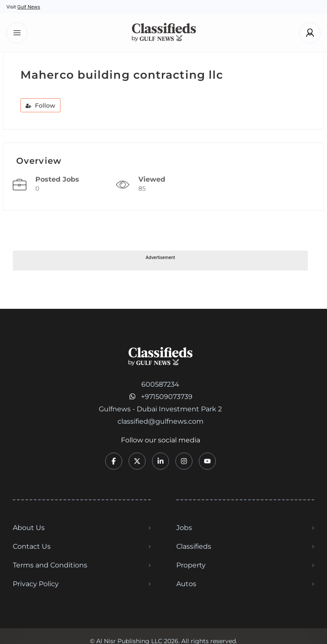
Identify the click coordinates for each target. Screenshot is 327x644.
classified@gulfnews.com (161, 421)
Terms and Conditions (50, 565)
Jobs (184, 528)
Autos (186, 584)
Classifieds (194, 546)
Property (191, 565)
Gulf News (29, 7)
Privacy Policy (36, 584)
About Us (29, 528)
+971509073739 (167, 397)
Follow (40, 105)
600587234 (160, 384)
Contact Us (32, 546)
